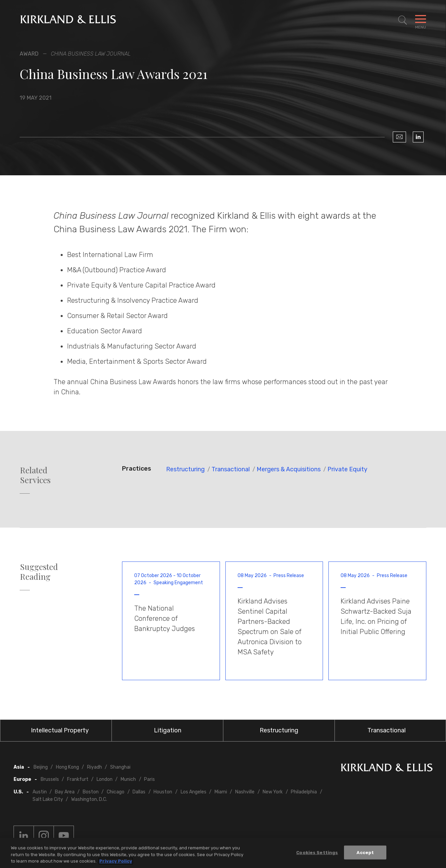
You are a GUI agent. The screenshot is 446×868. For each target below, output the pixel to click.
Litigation (168, 730)
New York (273, 792)
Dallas (139, 792)
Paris (149, 779)
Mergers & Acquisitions (289, 469)
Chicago (116, 792)
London (105, 779)
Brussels (50, 779)
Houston (163, 792)
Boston (91, 792)
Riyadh (95, 767)
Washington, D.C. (89, 799)
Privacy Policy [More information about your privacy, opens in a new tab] (116, 861)
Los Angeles (194, 792)
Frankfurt (78, 779)
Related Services (35, 475)
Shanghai (120, 767)
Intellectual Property (60, 730)
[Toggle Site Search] (403, 20)
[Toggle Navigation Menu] (421, 20)
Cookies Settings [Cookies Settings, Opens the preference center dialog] (317, 852)
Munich (128, 779)
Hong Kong (67, 767)
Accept (365, 852)
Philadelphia (304, 792)
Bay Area (65, 792)
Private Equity (347, 469)
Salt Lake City (48, 799)
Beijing (41, 767)
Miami (221, 792)
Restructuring (185, 469)
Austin (40, 792)
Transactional (231, 469)
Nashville (245, 792)
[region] (223, 853)
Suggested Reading (39, 572)
